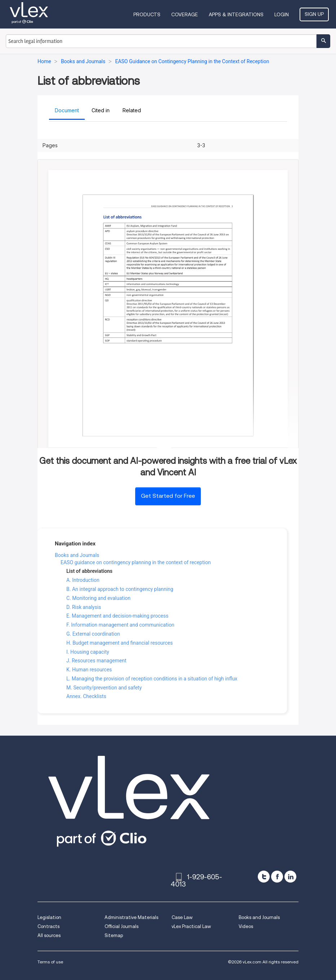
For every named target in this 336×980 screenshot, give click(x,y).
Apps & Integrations (236, 14)
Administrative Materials (131, 917)
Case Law (182, 917)
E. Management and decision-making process (117, 616)
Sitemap (114, 935)
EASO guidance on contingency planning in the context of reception (136, 562)
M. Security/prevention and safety (104, 688)
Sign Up (314, 14)
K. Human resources (89, 670)
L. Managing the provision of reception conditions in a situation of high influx (152, 679)
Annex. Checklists (86, 696)
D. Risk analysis (84, 607)
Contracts (48, 926)
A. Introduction (83, 580)
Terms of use (50, 962)
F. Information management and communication (120, 625)
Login (282, 14)
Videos (246, 926)
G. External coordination (93, 634)
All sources (49, 935)
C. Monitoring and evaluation (98, 598)
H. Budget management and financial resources (120, 643)
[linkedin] (290, 877)
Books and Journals (77, 555)
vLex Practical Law (191, 926)
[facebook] (277, 877)
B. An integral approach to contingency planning (120, 589)
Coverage (185, 14)
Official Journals (121, 926)
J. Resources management (96, 661)
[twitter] (264, 877)
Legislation (49, 917)
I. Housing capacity (88, 652)
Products (147, 14)
